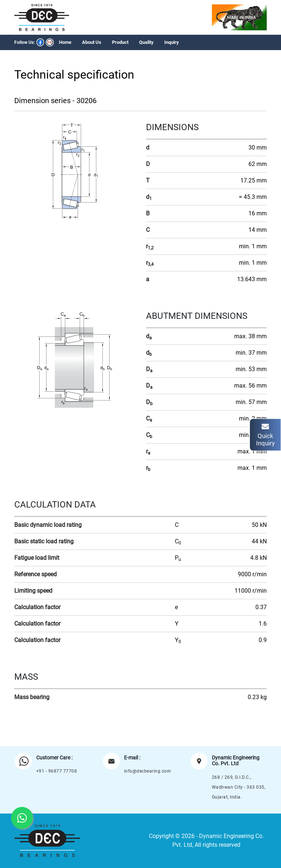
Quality (146, 42)
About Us (92, 42)
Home (65, 42)
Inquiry (172, 42)
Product (120, 42)
